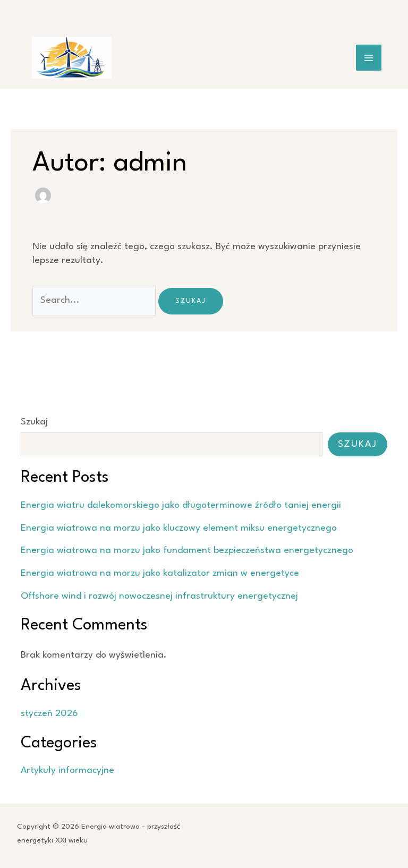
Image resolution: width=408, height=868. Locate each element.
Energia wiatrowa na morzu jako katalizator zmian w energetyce (160, 573)
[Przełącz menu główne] (369, 58)
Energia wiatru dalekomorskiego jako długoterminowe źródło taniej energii (181, 505)
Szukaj (34, 422)
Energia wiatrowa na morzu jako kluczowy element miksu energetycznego (179, 528)
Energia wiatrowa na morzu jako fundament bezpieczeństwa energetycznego (187, 551)
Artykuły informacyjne (67, 771)
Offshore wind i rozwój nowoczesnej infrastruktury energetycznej (159, 596)
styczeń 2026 (49, 714)
